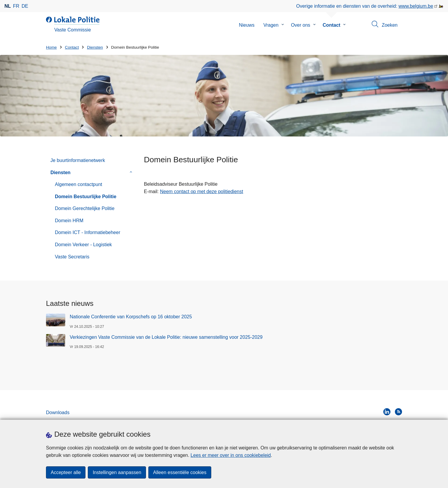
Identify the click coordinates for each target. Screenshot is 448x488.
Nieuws (247, 25)
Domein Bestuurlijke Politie (86, 197)
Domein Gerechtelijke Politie (85, 208)
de (25, 6)
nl (8, 6)
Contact (332, 25)
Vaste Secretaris (72, 257)
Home (51, 47)
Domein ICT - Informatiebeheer (88, 232)
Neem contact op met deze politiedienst (201, 191)
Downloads (58, 413)
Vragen (271, 25)
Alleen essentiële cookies (180, 472)
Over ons (301, 25)
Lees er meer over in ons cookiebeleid (231, 455)
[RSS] (398, 412)
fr (16, 6)
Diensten (95, 47)
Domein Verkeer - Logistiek (83, 245)
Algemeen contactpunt (78, 184)
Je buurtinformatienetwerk (78, 160)
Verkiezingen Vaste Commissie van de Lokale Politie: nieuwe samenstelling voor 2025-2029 (166, 337)
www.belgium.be (416, 6)
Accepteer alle (66, 472)
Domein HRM (69, 221)
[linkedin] (387, 412)
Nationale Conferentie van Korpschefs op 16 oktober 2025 (131, 317)
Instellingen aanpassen (117, 472)
